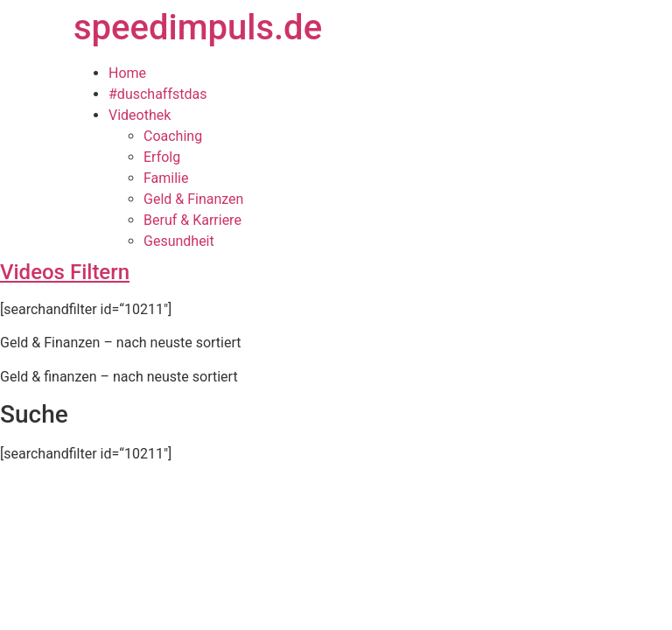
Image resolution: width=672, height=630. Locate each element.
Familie (166, 178)
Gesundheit (179, 241)
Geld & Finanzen (193, 199)
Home (127, 73)
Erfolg (162, 157)
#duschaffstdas (157, 94)
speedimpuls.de (198, 28)
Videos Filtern (65, 272)
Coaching (173, 136)
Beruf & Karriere (192, 220)
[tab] (336, 272)
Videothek (140, 115)
